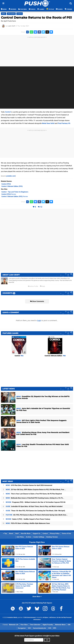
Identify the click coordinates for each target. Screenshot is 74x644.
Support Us (37, 533)
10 (12, 425)
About (11, 533)
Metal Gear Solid (48, 123)
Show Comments (37, 301)
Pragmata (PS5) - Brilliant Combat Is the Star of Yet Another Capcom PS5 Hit (36, 502)
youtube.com (11, 176)
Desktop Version (52, 537)
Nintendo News (60, 625)
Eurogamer (22, 628)
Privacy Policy (55, 533)
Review (9, 194)
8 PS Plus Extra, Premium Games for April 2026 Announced (29, 485)
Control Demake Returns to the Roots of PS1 (36, 18)
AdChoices (52, 617)
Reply (42, 286)
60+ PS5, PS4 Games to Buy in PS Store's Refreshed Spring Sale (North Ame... (37, 515)
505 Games (11, 14)
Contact (45, 533)
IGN (69, 625)
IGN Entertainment (30, 617)
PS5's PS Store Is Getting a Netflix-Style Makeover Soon (28, 523)
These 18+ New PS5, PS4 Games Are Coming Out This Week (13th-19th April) (35, 511)
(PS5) (12, 186)
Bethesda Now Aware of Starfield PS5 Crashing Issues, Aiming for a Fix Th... (35, 498)
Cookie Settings (39, 537)
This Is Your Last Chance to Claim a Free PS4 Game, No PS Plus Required (34, 494)
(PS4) (6, 184)
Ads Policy (20, 537)
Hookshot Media (12, 617)
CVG (50, 628)
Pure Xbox (24, 625)
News (4, 14)
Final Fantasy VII (64, 123)
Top (5, 533)
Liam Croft (11, 26)
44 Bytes (46, 617)
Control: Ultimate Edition (55, 356)
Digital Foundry (48, 625)
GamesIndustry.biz (40, 628)
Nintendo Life (14, 625)
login (39, 320)
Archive (29, 537)
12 (41, 207)
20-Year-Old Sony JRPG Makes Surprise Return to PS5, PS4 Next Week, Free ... (36, 490)
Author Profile (33, 286)
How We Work (26, 533)
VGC (29, 628)
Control (20, 14)
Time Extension (35, 625)
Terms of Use (66, 533)
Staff (17, 533)
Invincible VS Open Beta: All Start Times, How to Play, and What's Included (34, 506)
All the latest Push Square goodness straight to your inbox (37, 636)
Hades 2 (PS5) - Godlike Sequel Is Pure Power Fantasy (28, 519)
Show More (37, 597)
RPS (55, 628)
